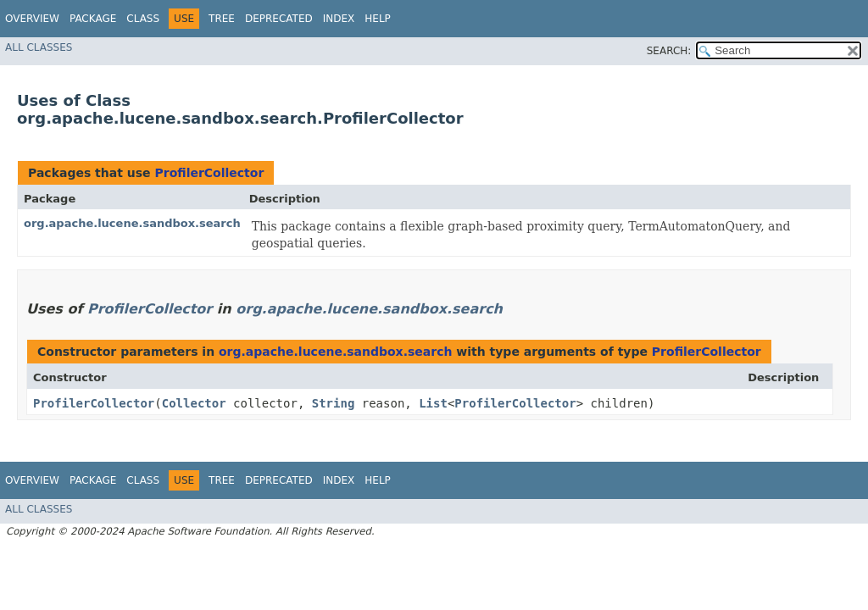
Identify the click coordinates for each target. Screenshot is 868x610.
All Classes (39, 47)
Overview (32, 19)
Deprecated (279, 19)
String (334, 403)
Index (339, 19)
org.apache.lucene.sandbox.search (132, 223)
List (433, 403)
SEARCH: (669, 51)
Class (143, 19)
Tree (222, 19)
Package (93, 19)
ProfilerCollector (209, 173)
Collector (194, 403)
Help (378, 19)
